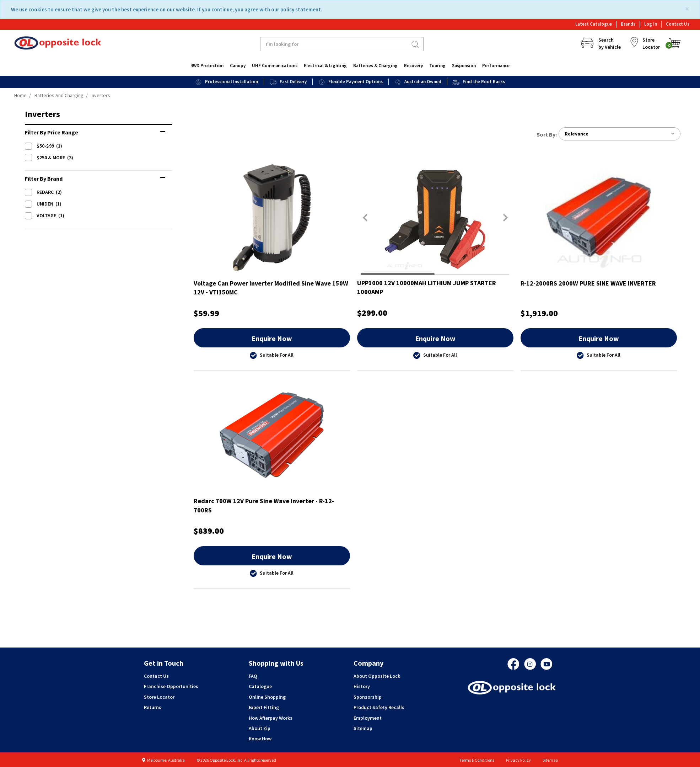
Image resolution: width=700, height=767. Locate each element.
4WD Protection (207, 66)
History (362, 687)
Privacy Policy (518, 760)
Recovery (413, 66)
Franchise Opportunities (171, 687)
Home (20, 95)
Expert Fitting (264, 707)
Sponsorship (368, 697)
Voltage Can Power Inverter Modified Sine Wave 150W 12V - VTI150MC (271, 288)
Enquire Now (272, 338)
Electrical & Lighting (325, 66)
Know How (260, 739)
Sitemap (363, 728)
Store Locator (159, 697)
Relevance (619, 134)
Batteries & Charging (375, 66)
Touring (437, 66)
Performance (496, 66)
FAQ (253, 676)
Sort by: (547, 134)
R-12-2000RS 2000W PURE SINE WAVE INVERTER (588, 283)
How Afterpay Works (271, 718)
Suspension (464, 66)
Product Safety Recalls (379, 707)
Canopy (238, 66)
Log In (651, 24)
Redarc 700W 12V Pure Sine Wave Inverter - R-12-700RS (264, 506)
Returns (153, 707)
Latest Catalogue (594, 24)
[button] (365, 218)
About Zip (260, 728)
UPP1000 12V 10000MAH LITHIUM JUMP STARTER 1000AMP (427, 287)
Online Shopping (267, 697)
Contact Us (678, 24)
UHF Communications (275, 66)
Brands (628, 24)
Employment (368, 718)
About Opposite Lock (377, 676)
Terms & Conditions (477, 760)
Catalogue (260, 687)
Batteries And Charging (59, 95)
